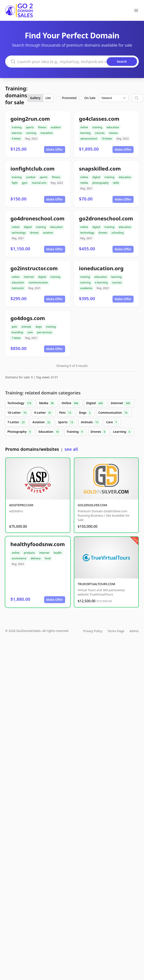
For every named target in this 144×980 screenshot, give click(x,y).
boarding (17, 332)
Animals (90, 422)
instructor (18, 288)
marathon (47, 133)
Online (71, 403)
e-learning (101, 282)
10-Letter (18, 413)
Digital (95, 403)
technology (19, 233)
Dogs (85, 413)
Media (47, 403)
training (17, 127)
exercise (17, 133)
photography (100, 183)
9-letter (16, 139)
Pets (66, 413)
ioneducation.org (101, 268)
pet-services (45, 332)
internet (29, 277)
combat (31, 177)
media (84, 183)
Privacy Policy (93, 631)
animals (26, 327)
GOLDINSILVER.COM (92, 505)
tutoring (85, 282)
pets (14, 327)
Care (112, 422)
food (48, 558)
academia (86, 288)
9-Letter (44, 413)
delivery (36, 558)
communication (38, 282)
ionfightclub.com (32, 168)
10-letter (107, 139)
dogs (39, 327)
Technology (20, 403)
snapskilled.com (100, 168)
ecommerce (19, 558)
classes (113, 133)
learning (86, 133)
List (48, 98)
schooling (117, 233)
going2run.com (30, 119)
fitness (42, 127)
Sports (66, 422)
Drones (99, 432)
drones (34, 233)
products (29, 553)
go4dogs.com (28, 318)
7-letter (16, 338)
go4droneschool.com (37, 218)
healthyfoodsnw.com (38, 544)
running (31, 133)
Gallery (35, 98)
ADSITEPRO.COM (21, 505)
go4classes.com (99, 119)
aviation (48, 233)
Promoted (69, 98)
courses (100, 133)
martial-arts (39, 183)
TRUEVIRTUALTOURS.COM (97, 584)
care (30, 332)
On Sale (90, 98)
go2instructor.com (34, 268)
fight (15, 183)
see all (71, 449)
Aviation (42, 422)
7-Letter (17, 422)
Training (75, 432)
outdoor (56, 127)
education (113, 127)
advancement (89, 139)
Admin (134, 631)
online (84, 127)
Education (49, 432)
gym (25, 183)
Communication (114, 413)
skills (116, 183)
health (58, 553)
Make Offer (55, 149)
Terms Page (116, 631)
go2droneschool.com (106, 218)
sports (30, 127)
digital (96, 177)
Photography (20, 432)
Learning (122, 432)
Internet (121, 403)
